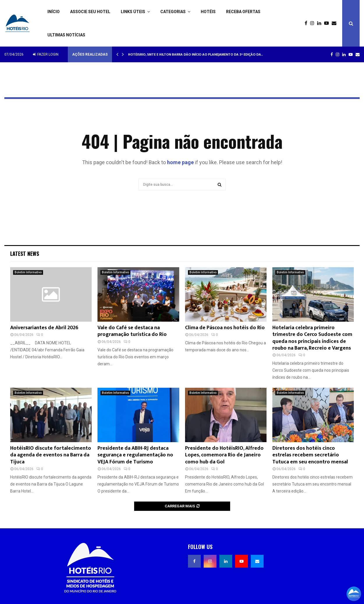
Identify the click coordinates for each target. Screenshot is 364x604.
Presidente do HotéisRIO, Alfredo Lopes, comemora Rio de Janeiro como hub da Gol (224, 455)
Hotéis (208, 12)
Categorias (173, 12)
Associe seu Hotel (90, 12)
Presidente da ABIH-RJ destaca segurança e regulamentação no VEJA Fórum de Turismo (135, 455)
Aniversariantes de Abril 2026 (44, 328)
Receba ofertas (243, 12)
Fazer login (46, 54)
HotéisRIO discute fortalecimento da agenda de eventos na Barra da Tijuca (51, 455)
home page (180, 162)
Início (54, 12)
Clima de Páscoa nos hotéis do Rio (225, 328)
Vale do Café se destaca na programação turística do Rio (132, 331)
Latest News (25, 254)
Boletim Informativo (28, 272)
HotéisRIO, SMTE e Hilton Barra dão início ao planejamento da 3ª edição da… (196, 54)
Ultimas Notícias (66, 35)
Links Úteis (133, 12)
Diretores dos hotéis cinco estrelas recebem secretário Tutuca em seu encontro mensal (310, 455)
